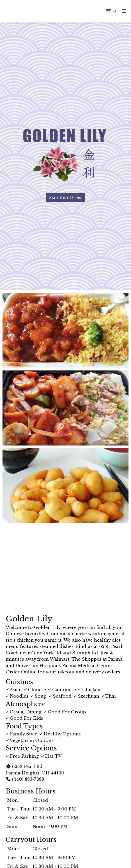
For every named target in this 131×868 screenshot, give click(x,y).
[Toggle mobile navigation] (124, 11)
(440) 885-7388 (25, 779)
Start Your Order (66, 197)
